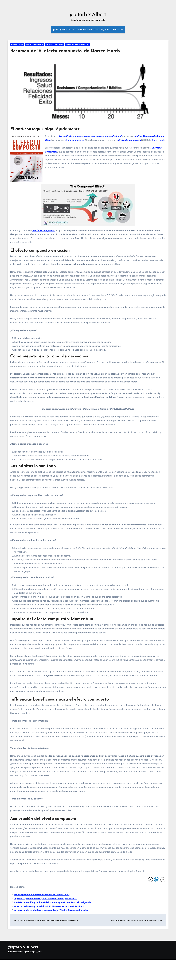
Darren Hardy (17, 44)
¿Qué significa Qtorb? (64, 29)
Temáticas (118, 29)
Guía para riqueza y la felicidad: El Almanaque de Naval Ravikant (49, 906)
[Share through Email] (163, 880)
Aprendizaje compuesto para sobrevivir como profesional (90, 136)
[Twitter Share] (150, 880)
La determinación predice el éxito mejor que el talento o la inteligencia (53, 902)
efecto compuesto (74, 140)
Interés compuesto (55, 44)
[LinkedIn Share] (157, 880)
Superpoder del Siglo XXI (77, 44)
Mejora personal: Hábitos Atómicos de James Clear (42, 895)
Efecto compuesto (34, 44)
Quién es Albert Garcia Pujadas (94, 29)
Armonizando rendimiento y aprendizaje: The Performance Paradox (51, 910)
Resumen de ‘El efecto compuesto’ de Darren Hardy (70, 51)
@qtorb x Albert (88, 15)
